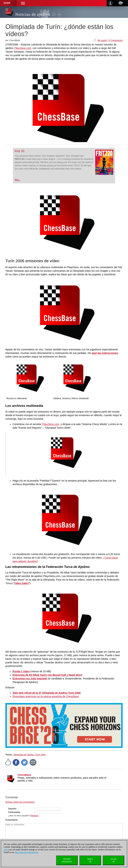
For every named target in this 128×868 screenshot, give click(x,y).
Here (6, 850)
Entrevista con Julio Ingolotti (30, 679)
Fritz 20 (19, 151)
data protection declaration (26, 852)
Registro (35, 816)
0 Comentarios (116, 40)
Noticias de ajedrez (33, 14)
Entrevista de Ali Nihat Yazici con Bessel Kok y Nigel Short (47, 675)
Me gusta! (102, 40)
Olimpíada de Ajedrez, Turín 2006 (29, 755)
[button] (23, 3)
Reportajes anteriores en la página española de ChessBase (46, 696)
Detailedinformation (67, 860)
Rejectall (90, 860)
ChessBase (24, 775)
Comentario (11, 820)
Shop (7, 3)
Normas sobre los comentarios (20, 802)
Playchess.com (23, 48)
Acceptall (113, 860)
